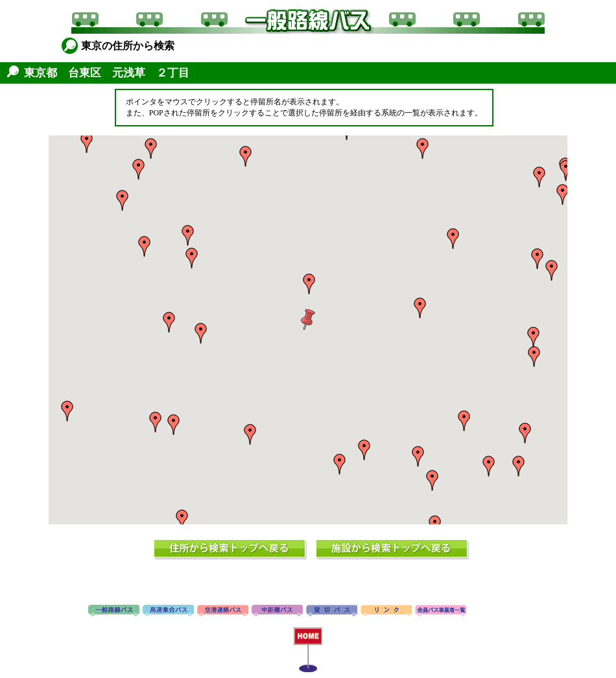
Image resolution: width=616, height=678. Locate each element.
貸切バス (332, 611)
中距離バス (277, 611)
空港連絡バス (223, 611)
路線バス (114, 611)
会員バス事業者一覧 (441, 611)
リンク (386, 611)
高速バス (168, 611)
